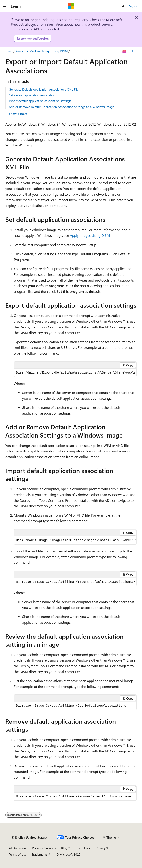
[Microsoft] (71, 6)
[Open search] (123, 6)
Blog (64, 848)
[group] (75, 373)
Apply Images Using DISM (90, 235)
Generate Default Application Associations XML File (44, 89)
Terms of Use (18, 854)
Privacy (101, 848)
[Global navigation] (4, 6)
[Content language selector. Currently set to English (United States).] (29, 837)
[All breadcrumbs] (9, 51)
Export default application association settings (40, 101)
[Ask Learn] (125, 51)
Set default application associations (33, 95)
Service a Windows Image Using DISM (42, 51)
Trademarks (40, 854)
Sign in (134, 6)
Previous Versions (44, 848)
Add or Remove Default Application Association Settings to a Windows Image (62, 107)
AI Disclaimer (18, 848)
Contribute (83, 848)
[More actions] (133, 51)
